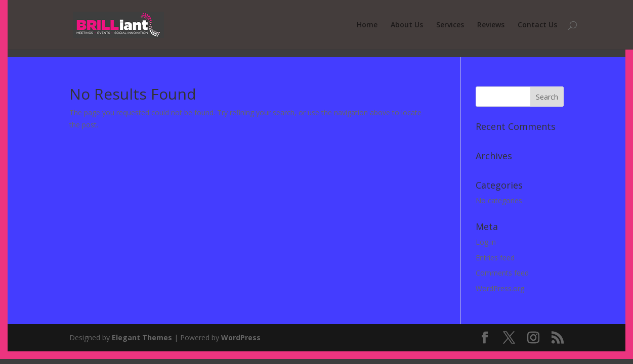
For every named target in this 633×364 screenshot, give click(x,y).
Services (450, 25)
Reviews (491, 25)
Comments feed (502, 273)
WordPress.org (500, 288)
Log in (486, 242)
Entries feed (495, 258)
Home (367, 25)
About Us (407, 25)
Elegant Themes (142, 337)
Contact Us (537, 25)
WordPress (241, 337)
